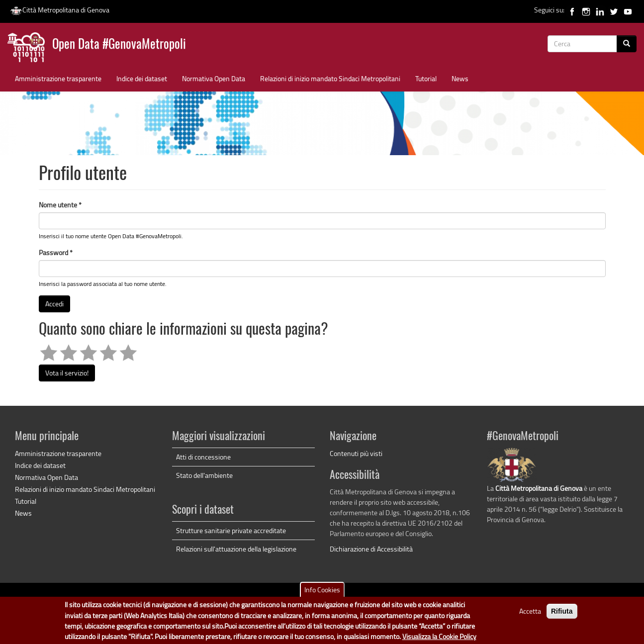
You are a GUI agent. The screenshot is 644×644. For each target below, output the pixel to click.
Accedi (54, 304)
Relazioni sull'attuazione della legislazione (236, 549)
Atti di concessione (203, 457)
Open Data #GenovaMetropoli (119, 45)
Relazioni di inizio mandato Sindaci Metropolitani (330, 78)
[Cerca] (627, 44)
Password (56, 252)
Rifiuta (562, 615)
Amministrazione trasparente (58, 78)
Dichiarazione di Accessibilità (371, 549)
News (460, 78)
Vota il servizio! (67, 373)
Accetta (530, 614)
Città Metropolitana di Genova (60, 10)
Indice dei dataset (142, 78)
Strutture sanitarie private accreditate (231, 530)
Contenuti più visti (356, 453)
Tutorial (426, 78)
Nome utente (60, 205)
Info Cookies (322, 593)
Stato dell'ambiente (204, 475)
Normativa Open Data (214, 78)
